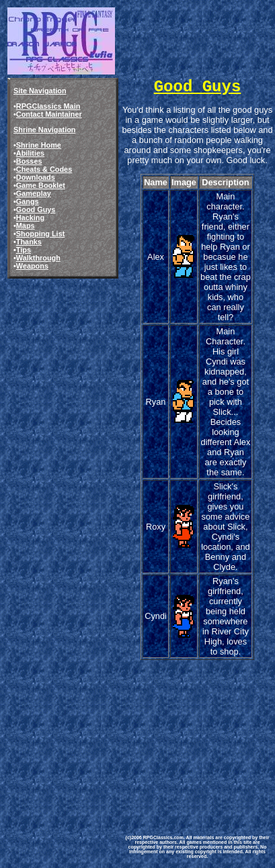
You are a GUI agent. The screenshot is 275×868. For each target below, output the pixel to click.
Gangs (28, 201)
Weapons (32, 266)
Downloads (36, 177)
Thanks (29, 242)
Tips (24, 250)
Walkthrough (38, 258)
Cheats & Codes (44, 169)
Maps (26, 226)
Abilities (30, 153)
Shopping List (41, 234)
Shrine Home (39, 145)
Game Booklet (41, 185)
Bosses (29, 161)
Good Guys (36, 209)
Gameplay (34, 193)
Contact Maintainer (49, 114)
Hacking (30, 218)
